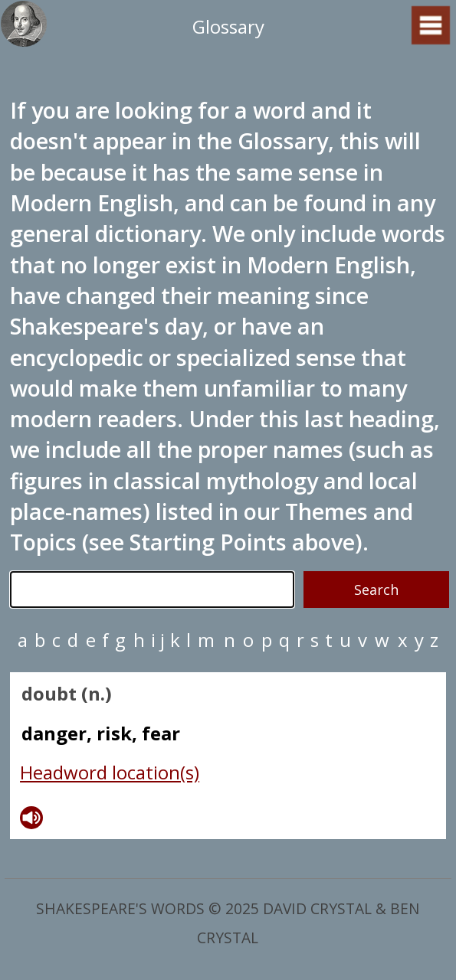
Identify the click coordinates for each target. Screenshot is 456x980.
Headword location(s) (110, 772)
